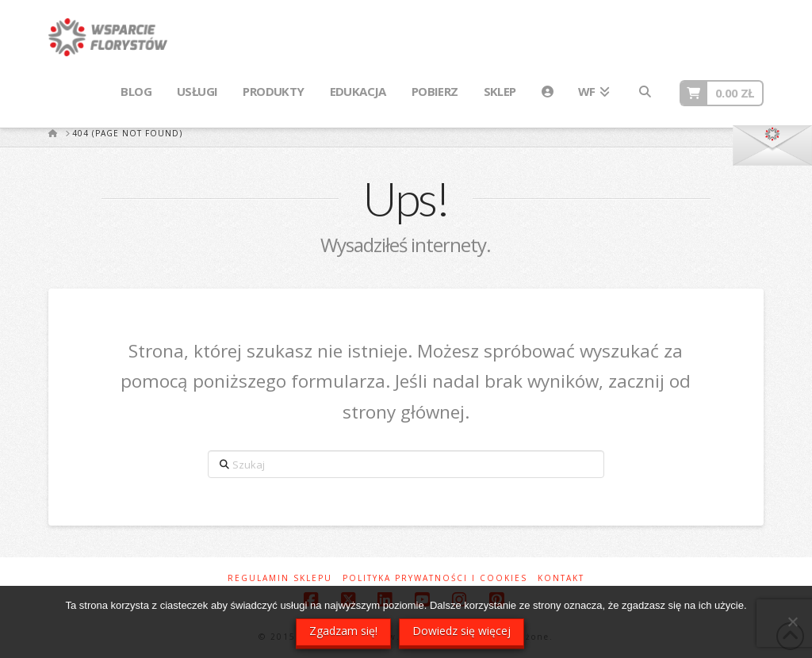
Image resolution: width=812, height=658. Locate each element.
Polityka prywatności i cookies (435, 578)
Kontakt (561, 578)
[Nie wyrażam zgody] (792, 622)
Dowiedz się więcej (462, 631)
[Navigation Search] (644, 92)
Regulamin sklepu (280, 578)
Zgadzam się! (343, 631)
